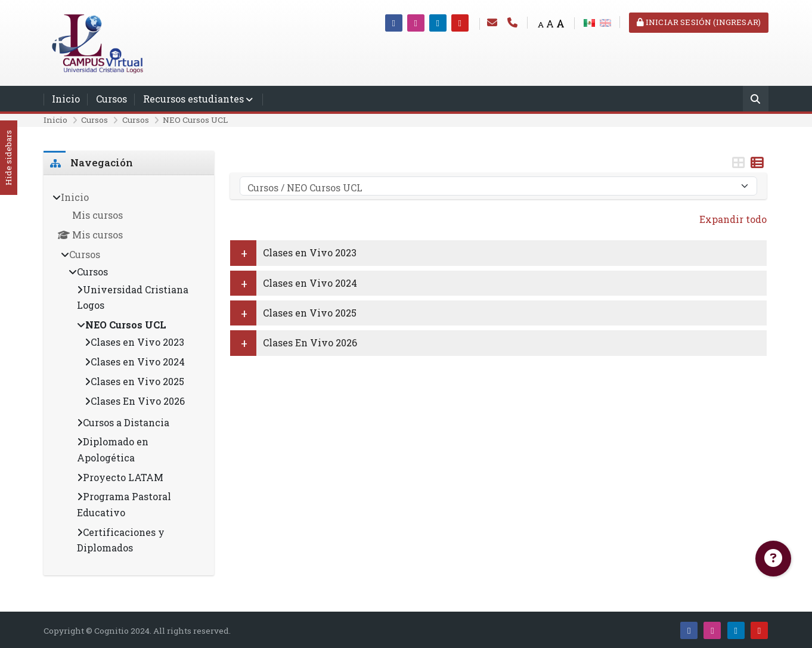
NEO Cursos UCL (195, 120)
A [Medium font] (550, 24)
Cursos (111, 99)
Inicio (66, 99)
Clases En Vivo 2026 (310, 342)
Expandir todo (733, 219)
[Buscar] (756, 100)
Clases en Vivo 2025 (310, 313)
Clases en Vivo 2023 (310, 252)
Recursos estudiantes (193, 99)
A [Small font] (541, 24)
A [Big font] (560, 24)
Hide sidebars (8, 158)
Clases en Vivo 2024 (310, 283)
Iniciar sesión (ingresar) (699, 22)
